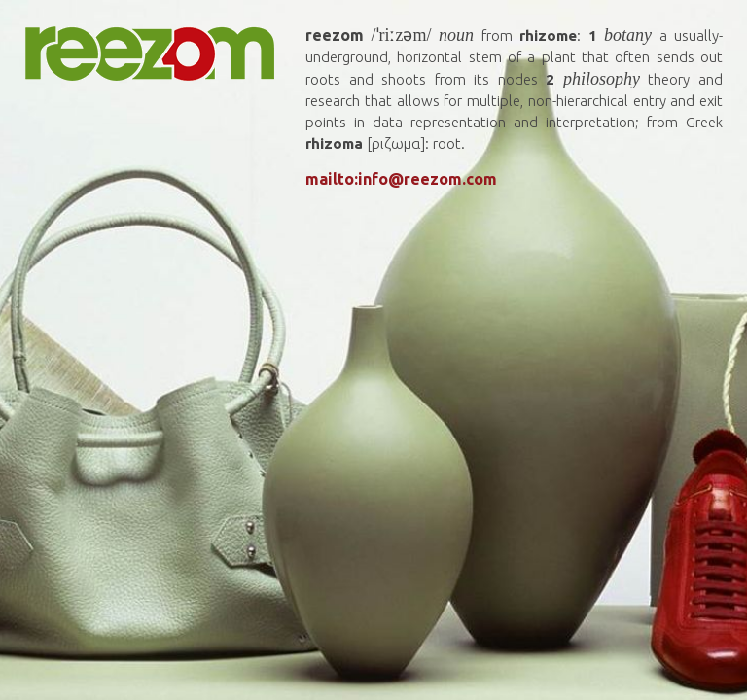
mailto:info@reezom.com (401, 179)
